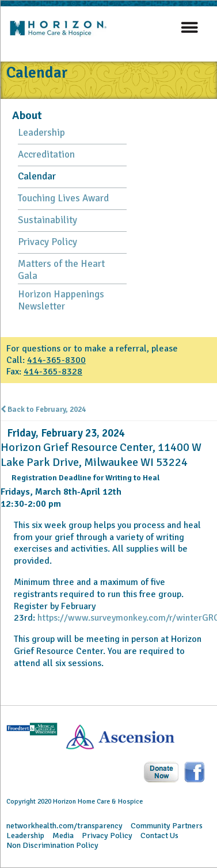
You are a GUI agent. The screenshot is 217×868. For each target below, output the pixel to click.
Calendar (37, 176)
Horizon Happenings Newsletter (61, 300)
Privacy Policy (47, 242)
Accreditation (46, 154)
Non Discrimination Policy (52, 845)
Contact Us (159, 836)
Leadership (41, 133)
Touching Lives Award (63, 198)
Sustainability (47, 220)
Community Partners (167, 826)
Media (63, 836)
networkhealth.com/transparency (64, 826)
